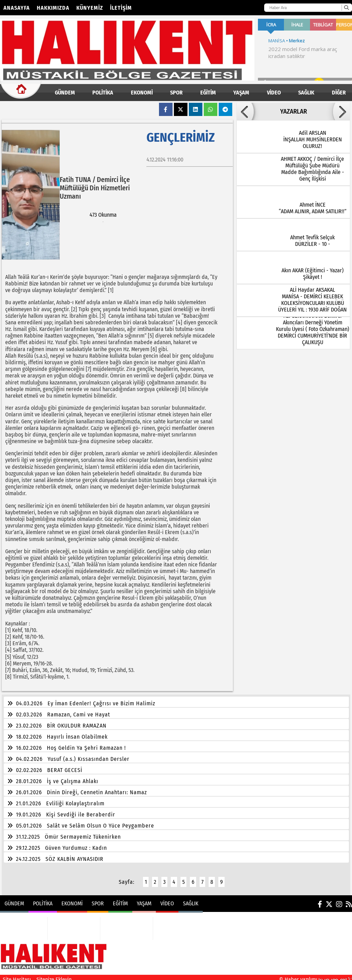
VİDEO (274, 93)
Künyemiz (90, 8)
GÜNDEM (65, 93)
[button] (245, 111)
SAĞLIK (306, 93)
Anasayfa (17, 8)
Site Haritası (17, 975)
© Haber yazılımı (316, 975)
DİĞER (339, 93)
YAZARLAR (294, 111)
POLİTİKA (103, 93)
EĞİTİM (208, 93)
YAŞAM (241, 93)
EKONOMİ (142, 93)
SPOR (176, 93)
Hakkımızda (53, 8)
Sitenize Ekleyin (54, 975)
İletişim (121, 8)
